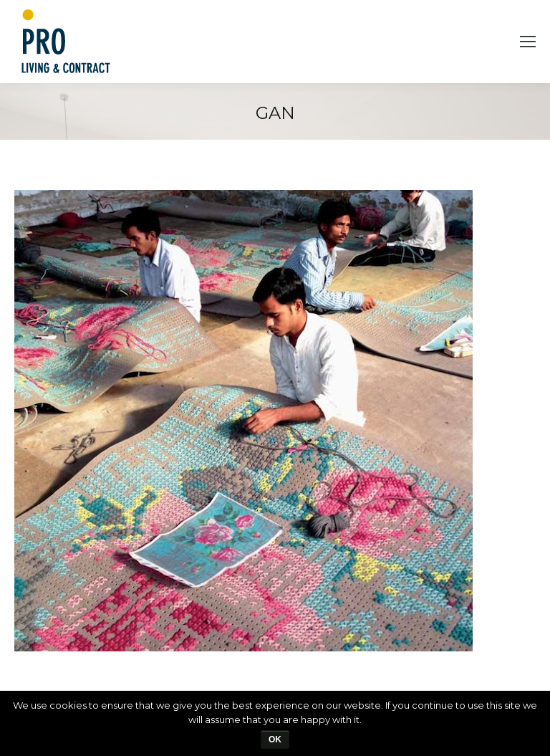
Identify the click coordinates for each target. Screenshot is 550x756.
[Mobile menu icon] (528, 42)
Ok (275, 740)
